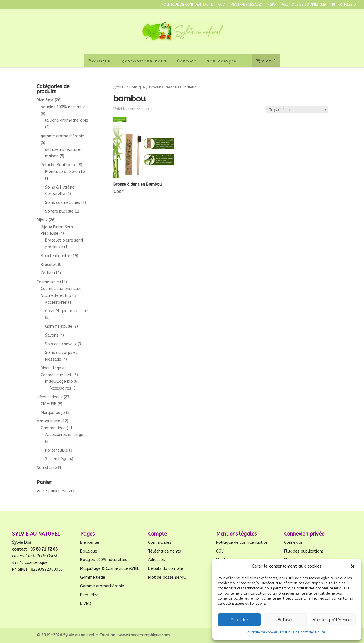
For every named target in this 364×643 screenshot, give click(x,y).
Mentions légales (246, 5)
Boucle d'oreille (56, 256)
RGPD (272, 5)
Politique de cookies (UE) (304, 5)
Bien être (45, 100)
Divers (86, 603)
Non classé (47, 468)
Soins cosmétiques (63, 203)
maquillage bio (59, 381)
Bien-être (89, 595)
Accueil (119, 87)
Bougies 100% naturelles (104, 560)
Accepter (240, 620)
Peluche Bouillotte (59, 165)
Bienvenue (90, 542)
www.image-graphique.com (144, 635)
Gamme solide (59, 326)
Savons (52, 335)
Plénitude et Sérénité (65, 172)
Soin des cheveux (61, 344)
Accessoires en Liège (64, 435)
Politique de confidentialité (303, 632)
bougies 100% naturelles (64, 107)
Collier (47, 273)
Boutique (100, 61)
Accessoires (56, 302)
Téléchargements (165, 551)
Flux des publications (304, 551)
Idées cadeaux (50, 397)
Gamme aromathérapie (102, 586)
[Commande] (297, 110)
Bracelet (49, 265)
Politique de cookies (261, 632)
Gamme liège (53, 428)
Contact (187, 61)
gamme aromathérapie (62, 136)
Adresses (157, 560)
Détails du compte (166, 569)
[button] (353, 566)
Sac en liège (56, 459)
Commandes (160, 542)
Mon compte (222, 61)
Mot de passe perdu (167, 577)
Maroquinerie (48, 421)
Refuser (285, 620)
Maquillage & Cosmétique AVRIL (110, 569)
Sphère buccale (59, 211)
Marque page (53, 413)
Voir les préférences (333, 620)
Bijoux (42, 220)
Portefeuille (57, 450)
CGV (222, 5)
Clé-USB (49, 404)
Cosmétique (48, 282)
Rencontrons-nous (144, 61)
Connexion (294, 542)
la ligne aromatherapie (67, 120)
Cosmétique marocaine (67, 311)
